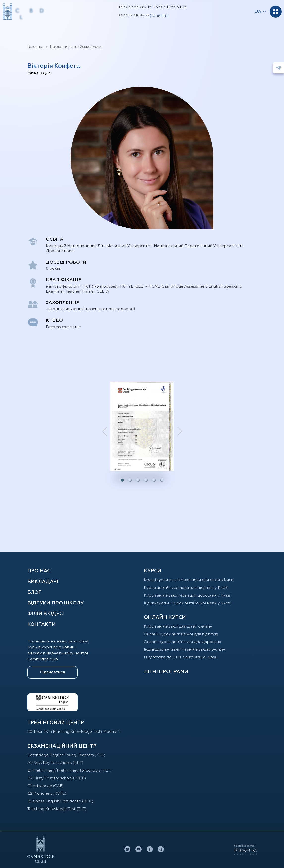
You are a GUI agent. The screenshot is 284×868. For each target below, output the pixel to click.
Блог (34, 592)
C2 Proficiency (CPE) (47, 794)
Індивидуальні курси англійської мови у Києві (188, 603)
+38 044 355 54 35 (170, 7)
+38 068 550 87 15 (135, 7)
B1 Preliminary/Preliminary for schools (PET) (70, 771)
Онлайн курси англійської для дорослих (182, 642)
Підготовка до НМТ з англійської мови (181, 657)
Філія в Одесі (46, 614)
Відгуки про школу (55, 603)
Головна (35, 47)
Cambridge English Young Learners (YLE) (66, 755)
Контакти (41, 624)
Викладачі (43, 582)
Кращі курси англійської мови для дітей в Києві (189, 580)
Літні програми (166, 672)
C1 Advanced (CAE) (46, 786)
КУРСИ (153, 571)
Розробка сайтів (244, 846)
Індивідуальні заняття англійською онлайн (185, 650)
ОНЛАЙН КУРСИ (165, 617)
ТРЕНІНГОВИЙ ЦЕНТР (56, 723)
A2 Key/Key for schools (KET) (55, 763)
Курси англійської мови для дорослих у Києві (188, 596)
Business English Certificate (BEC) (60, 801)
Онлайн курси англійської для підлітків (181, 634)
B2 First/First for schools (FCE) (57, 778)
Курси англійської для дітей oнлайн (178, 627)
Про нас (39, 571)
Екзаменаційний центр (62, 746)
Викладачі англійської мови (76, 47)
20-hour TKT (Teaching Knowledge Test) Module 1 (74, 732)
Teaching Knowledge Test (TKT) (57, 809)
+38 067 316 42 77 (134, 15)
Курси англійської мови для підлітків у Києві (186, 588)
